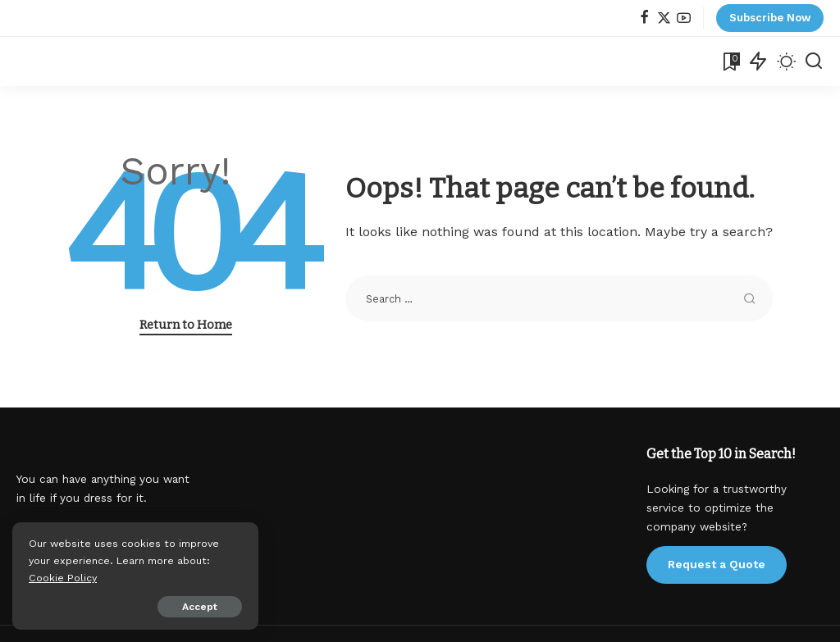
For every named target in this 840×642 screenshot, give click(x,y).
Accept (200, 607)
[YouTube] (684, 18)
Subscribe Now (770, 18)
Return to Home (186, 325)
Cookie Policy (63, 578)
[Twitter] (664, 18)
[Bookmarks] (730, 61)
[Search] (814, 61)
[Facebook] (644, 18)
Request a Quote (717, 564)
